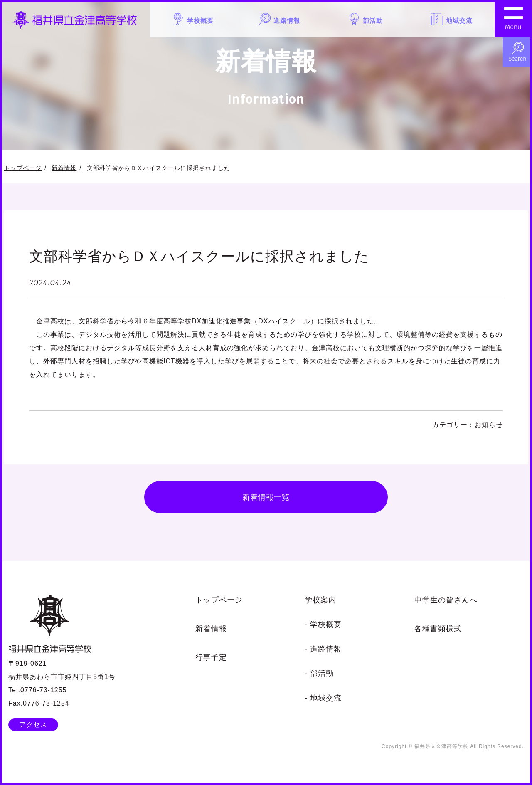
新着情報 (64, 168)
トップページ (23, 168)
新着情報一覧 (266, 498)
